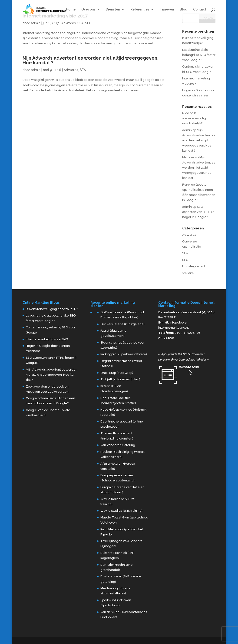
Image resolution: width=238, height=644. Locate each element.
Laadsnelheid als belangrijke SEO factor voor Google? (199, 55)
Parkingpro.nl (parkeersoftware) (124, 354)
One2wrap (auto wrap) (117, 373)
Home (71, 9)
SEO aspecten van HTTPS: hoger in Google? (198, 212)
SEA (80, 23)
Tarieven (167, 9)
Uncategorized (193, 266)
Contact (200, 9)
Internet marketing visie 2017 (47, 339)
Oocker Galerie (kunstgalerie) (122, 324)
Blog (183, 9)
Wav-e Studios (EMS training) (121, 511)
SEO (88, 23)
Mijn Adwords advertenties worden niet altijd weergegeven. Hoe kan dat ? (91, 60)
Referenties (140, 9)
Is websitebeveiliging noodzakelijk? (196, 118)
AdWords (69, 23)
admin (36, 23)
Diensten (113, 9)
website (188, 273)
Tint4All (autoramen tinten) (120, 379)
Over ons (88, 9)
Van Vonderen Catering (118, 445)
